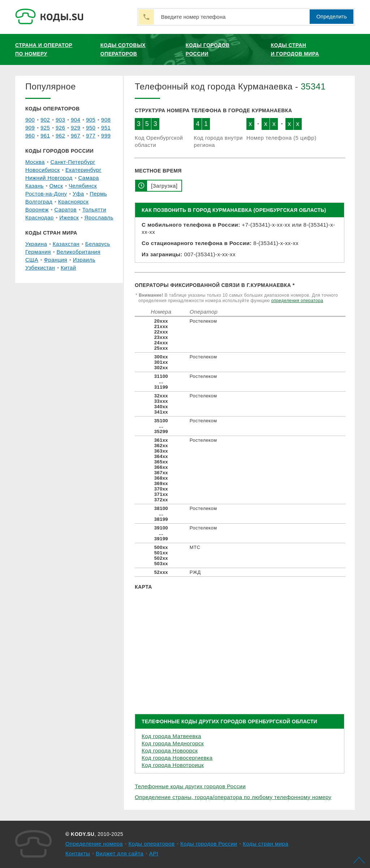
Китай (68, 268)
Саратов (65, 210)
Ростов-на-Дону (46, 194)
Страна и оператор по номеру (44, 49)
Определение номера (94, 844)
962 (60, 136)
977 (91, 136)
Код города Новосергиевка (177, 758)
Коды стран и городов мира (295, 49)
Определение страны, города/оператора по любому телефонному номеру (233, 797)
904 (76, 120)
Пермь (98, 194)
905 (91, 120)
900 (30, 120)
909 (30, 128)
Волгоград (39, 202)
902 (45, 120)
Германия (38, 252)
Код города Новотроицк (173, 765)
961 (45, 136)
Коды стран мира (266, 844)
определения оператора (297, 301)
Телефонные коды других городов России (190, 786)
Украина (36, 244)
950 (91, 128)
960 (30, 136)
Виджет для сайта (120, 853)
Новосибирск (42, 170)
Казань (35, 186)
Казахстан (66, 244)
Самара (88, 178)
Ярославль (99, 217)
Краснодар (40, 217)
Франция (56, 260)
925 (45, 128)
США (32, 260)
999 (106, 136)
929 (76, 128)
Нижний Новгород (49, 178)
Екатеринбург (83, 170)
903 (60, 120)
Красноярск (73, 202)
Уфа (78, 194)
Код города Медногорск (173, 743)
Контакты (78, 853)
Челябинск (83, 186)
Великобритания (78, 252)
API (154, 853)
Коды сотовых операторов (123, 49)
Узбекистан (40, 268)
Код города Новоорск (170, 751)
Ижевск (69, 217)
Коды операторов (152, 844)
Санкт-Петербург (73, 162)
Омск (56, 186)
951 (106, 128)
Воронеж (37, 210)
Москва (35, 162)
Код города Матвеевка (171, 736)
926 (60, 128)
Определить (332, 16)
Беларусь (98, 244)
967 (76, 136)
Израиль (84, 260)
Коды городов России (208, 49)
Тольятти (94, 210)
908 (106, 120)
